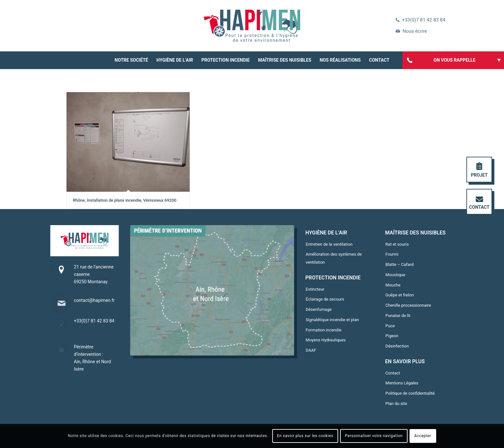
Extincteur (315, 289)
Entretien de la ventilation (329, 244)
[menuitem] (131, 60)
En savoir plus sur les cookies (305, 436)
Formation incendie (324, 330)
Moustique (395, 275)
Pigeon (392, 336)
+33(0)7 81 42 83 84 (423, 20)
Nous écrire (415, 31)
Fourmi (392, 254)
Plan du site (396, 404)
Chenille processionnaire (408, 305)
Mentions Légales (402, 383)
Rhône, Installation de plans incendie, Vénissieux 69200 (125, 200)
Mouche (393, 285)
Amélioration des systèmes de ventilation (334, 258)
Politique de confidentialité (410, 393)
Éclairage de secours (325, 299)
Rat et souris (397, 244)
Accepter (423, 436)
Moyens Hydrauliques (326, 340)
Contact (393, 373)
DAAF (311, 350)
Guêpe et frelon (400, 295)
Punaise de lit (398, 316)
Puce (390, 326)
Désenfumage (319, 309)
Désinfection (397, 346)
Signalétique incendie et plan (332, 320)
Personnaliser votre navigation (374, 436)
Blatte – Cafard (399, 264)
